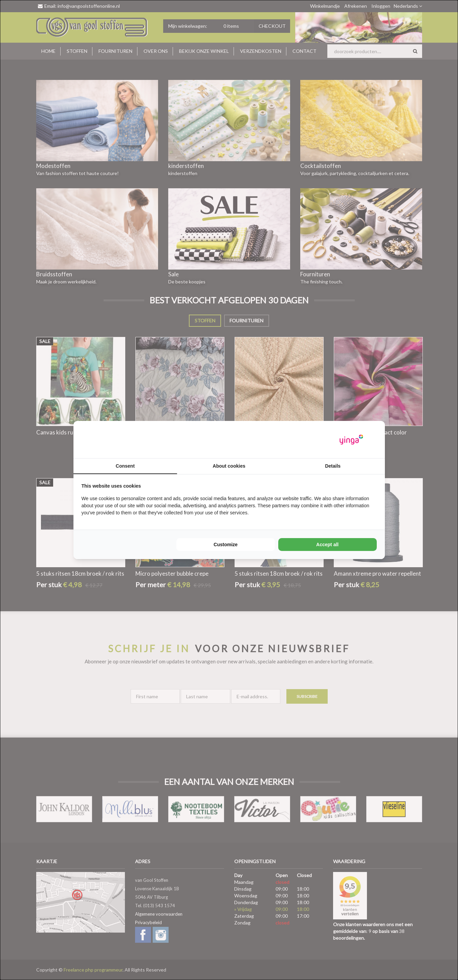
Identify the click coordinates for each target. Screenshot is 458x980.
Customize (226, 545)
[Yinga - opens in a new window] (351, 440)
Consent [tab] (125, 466)
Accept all (327, 545)
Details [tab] (333, 466)
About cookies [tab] (229, 466)
